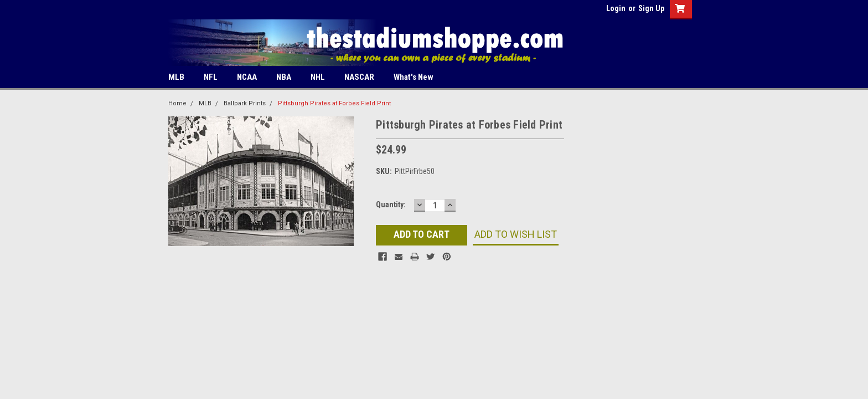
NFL (211, 77)
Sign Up (651, 8)
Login (616, 8)
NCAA (247, 77)
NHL (318, 77)
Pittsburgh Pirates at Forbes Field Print (334, 103)
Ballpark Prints (245, 103)
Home (177, 103)
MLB (176, 77)
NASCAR (359, 77)
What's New (414, 77)
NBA (284, 77)
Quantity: (391, 204)
